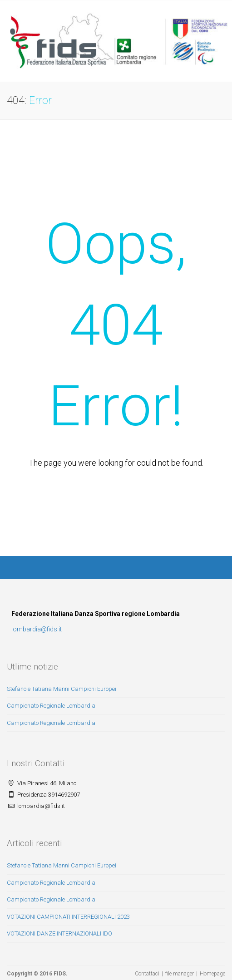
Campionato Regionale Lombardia (51, 706)
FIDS (60, 974)
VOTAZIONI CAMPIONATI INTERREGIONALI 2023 (68, 917)
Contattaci (147, 974)
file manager (180, 974)
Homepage (212, 974)
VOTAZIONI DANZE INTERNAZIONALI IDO (59, 933)
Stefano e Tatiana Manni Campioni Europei (62, 689)
